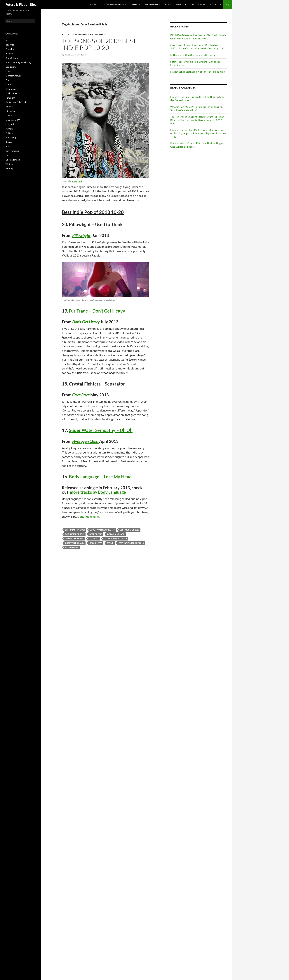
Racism (9, 142)
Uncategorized (13, 160)
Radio (8, 146)
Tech (8, 155)
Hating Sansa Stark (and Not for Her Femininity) (197, 72)
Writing (9, 169)
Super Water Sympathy (102, 530)
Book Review (12, 58)
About (168, 4)
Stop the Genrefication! (184, 110)
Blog (93, 4)
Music (135, 4)
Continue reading (90, 516)
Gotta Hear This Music (80, 35)
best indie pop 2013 (75, 530)
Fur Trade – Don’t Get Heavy (97, 311)
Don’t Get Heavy (86, 322)
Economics (11, 89)
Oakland (10, 124)
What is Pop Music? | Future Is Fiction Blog (195, 107)
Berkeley (10, 49)
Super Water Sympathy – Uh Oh (101, 430)
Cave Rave (81, 395)
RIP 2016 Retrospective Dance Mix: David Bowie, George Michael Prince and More (198, 37)
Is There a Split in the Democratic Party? (193, 55)
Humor (9, 107)
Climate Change (13, 76)
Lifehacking (11, 111)
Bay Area (10, 45)
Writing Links (152, 4)
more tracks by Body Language (98, 492)
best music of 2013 (129, 530)
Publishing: (11, 138)
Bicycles (9, 54)
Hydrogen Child (86, 441)
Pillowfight (72, 547)
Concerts (10, 80)
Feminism (10, 98)
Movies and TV (13, 120)
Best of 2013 (96, 534)
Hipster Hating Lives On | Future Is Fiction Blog (197, 130)
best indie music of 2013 (131, 543)
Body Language (116, 534)
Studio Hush (77, 181)
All (64, 35)
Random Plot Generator (114, 4)
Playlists (100, 35)
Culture (9, 84)
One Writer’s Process (182, 147)
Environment (12, 93)
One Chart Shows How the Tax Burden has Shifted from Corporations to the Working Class (198, 47)
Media (9, 115)
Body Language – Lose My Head (100, 477)
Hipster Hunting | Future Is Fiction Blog (193, 97)
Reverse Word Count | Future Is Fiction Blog (195, 143)
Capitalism (11, 67)
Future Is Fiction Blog (21, 4)
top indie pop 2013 (75, 534)
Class (8, 71)
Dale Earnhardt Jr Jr (115, 539)
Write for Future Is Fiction (190, 4)
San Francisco (12, 151)
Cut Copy (94, 539)
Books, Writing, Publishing (18, 62)
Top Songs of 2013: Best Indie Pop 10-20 (99, 44)
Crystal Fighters (74, 539)
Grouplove (96, 543)
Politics (214, 4)
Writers (9, 164)
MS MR (110, 543)
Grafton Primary (75, 543)
